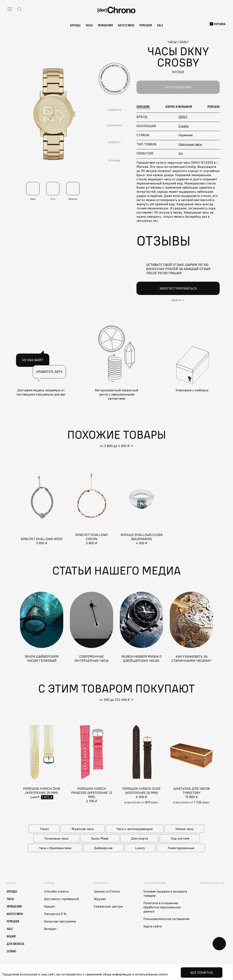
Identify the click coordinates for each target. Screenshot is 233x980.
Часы (89, 25)
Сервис (12, 951)
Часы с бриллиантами (55, 848)
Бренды (75, 25)
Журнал (100, 899)
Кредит (50, 906)
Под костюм (180, 838)
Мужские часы (83, 829)
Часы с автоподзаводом (134, 829)
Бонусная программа (60, 921)
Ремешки (146, 25)
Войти (176, 300)
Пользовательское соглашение (166, 919)
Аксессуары (126, 25)
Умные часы (184, 829)
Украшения (105, 25)
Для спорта (139, 838)
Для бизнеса (15, 944)
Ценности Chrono (107, 891)
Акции (11, 936)
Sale (160, 25)
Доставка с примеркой (61, 899)
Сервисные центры (108, 906)
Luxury (140, 848)
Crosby (184, 126)
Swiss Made (100, 838)
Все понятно (202, 973)
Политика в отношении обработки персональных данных (162, 907)
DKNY (183, 117)
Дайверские (103, 848)
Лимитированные (181, 848)
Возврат (50, 929)
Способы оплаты (56, 891)
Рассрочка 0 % (55, 914)
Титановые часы (56, 838)
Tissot (44, 829)
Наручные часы (190, 144)
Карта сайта (152, 926)
